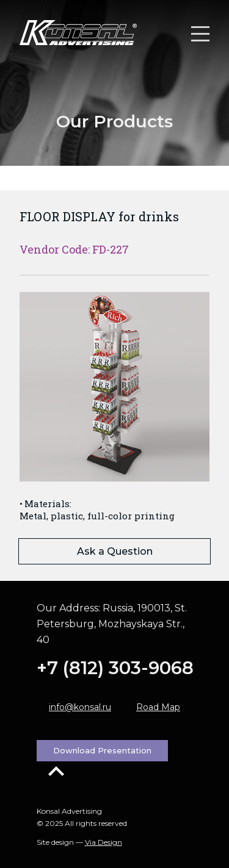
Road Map (158, 707)
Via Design (104, 842)
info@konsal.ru (80, 707)
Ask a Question (115, 551)
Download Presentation (102, 750)
